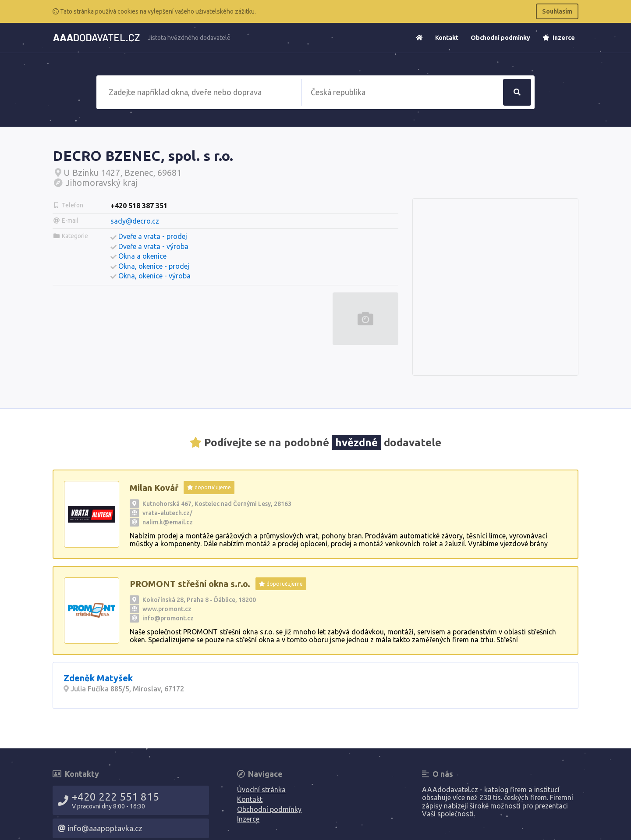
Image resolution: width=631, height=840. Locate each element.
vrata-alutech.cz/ (167, 513)
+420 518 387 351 (139, 206)
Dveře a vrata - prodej (153, 236)
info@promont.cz (168, 618)
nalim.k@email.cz (168, 522)
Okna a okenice (142, 256)
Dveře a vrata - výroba (153, 246)
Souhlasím (557, 11)
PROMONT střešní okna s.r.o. (190, 584)
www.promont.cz (167, 609)
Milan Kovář (154, 488)
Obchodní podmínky (500, 38)
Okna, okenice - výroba (154, 276)
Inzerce (559, 38)
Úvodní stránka (261, 790)
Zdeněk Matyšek (98, 678)
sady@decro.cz (135, 221)
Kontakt (447, 38)
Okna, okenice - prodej (154, 266)
